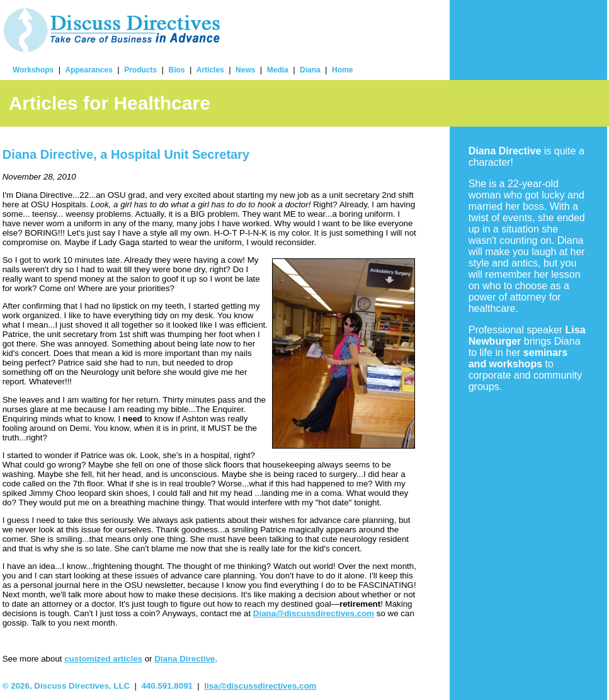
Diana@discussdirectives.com (314, 613)
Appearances (89, 70)
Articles (210, 70)
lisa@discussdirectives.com (260, 686)
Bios (176, 70)
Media (278, 70)
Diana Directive (185, 659)
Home (342, 70)
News (245, 70)
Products (140, 70)
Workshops (33, 70)
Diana (310, 70)
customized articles (103, 659)
